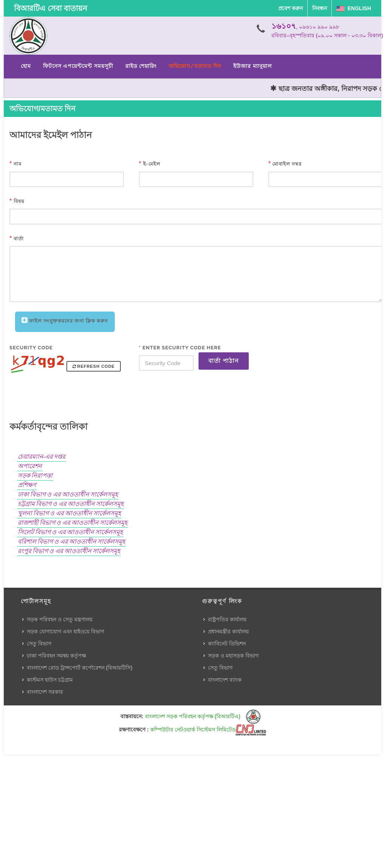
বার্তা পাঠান (224, 361)
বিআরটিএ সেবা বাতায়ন (51, 8)
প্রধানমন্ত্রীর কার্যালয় (228, 631)
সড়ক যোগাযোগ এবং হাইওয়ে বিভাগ (65, 631)
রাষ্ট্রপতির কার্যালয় (227, 619)
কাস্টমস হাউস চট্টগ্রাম (50, 680)
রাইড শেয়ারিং (141, 66)
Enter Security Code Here (180, 348)
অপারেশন (30, 466)
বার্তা (19, 239)
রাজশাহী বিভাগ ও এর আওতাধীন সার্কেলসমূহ (72, 523)
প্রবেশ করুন (290, 8)
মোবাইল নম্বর (287, 164)
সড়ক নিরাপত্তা (35, 475)
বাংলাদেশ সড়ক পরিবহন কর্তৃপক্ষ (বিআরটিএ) (203, 716)
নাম (18, 164)
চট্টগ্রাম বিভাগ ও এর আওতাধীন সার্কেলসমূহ (71, 504)
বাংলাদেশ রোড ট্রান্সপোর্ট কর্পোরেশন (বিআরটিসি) (80, 668)
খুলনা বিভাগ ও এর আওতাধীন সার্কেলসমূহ (69, 513)
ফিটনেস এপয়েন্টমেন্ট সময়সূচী (78, 66)
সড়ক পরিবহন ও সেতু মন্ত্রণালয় (60, 619)
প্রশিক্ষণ (27, 485)
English (354, 8)
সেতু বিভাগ (39, 644)
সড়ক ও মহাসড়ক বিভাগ (233, 656)
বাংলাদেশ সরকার (45, 692)
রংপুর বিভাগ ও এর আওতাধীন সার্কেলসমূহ (69, 551)
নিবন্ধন (320, 8)
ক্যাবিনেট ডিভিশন (227, 644)
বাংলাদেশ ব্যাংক (225, 680)
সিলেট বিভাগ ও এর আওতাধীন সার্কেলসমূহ (70, 532)
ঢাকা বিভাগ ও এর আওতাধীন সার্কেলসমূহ (68, 494)
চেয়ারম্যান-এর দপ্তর (42, 457)
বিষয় (19, 201)
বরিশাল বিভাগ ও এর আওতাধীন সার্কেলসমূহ (71, 542)
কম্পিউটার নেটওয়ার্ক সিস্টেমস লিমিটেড (208, 730)
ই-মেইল (152, 164)
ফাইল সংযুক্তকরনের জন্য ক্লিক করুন (69, 321)
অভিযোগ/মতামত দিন (195, 66)
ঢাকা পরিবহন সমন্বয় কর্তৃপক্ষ (56, 656)
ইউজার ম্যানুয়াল (252, 66)
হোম (26, 66)
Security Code (31, 348)
